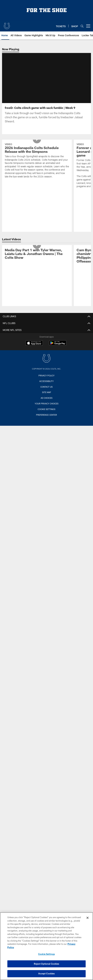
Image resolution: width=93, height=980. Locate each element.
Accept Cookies (47, 974)
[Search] (82, 26)
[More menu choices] (88, 26)
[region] (46, 946)
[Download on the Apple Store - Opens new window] (34, 347)
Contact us (46, 391)
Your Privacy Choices (47, 408)
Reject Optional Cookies (47, 964)
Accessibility (46, 385)
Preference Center (46, 419)
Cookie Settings (46, 413)
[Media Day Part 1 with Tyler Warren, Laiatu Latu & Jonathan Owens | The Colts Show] (37, 258)
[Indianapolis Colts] (46, 363)
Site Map (47, 396)
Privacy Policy (46, 380)
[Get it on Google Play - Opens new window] (58, 349)
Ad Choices (47, 402)
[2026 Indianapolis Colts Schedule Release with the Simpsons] (37, 165)
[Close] (88, 918)
